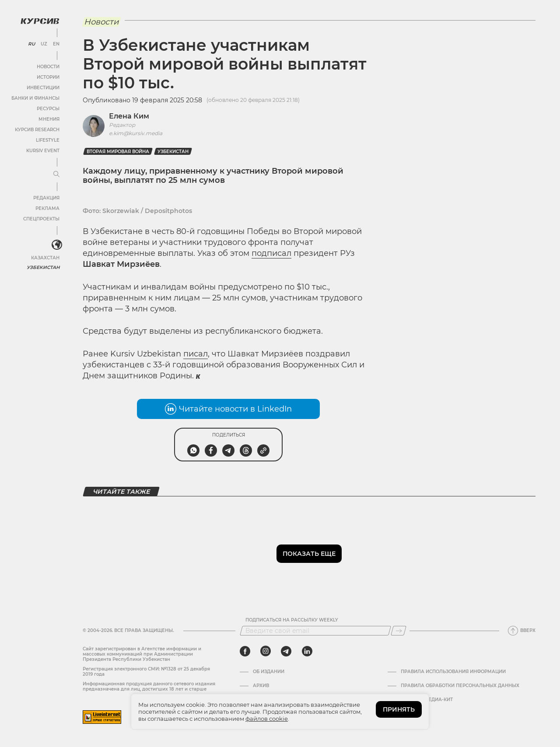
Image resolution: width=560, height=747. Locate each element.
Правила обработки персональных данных (460, 686)
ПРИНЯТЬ (399, 709)
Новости (48, 66)
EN (56, 44)
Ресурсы (48, 108)
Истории (48, 77)
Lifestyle (47, 140)
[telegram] (286, 651)
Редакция (46, 197)
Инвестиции (43, 87)
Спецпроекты (41, 218)
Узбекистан (44, 267)
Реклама (47, 208)
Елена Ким (129, 116)
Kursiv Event (42, 150)
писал (196, 354)
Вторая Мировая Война (118, 152)
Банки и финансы (35, 98)
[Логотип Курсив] (39, 21)
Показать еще (309, 554)
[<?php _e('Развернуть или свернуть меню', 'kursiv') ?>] (56, 244)
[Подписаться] (399, 631)
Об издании (269, 672)
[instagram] (266, 651)
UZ (44, 44)
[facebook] (245, 651)
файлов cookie (267, 719)
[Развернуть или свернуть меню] (56, 174)
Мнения (49, 119)
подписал (271, 253)
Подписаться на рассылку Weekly (292, 620)
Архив (261, 686)
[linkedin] (307, 651)
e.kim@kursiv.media (136, 133)
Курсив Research (37, 129)
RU (31, 44)
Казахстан (45, 257)
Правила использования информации (453, 672)
